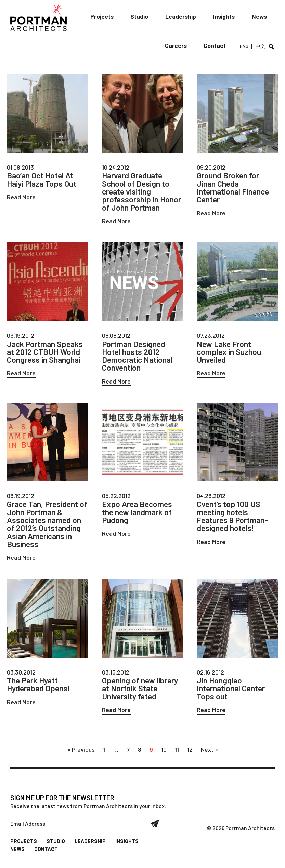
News (260, 17)
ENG (245, 47)
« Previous (81, 755)
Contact (217, 46)
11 (177, 755)
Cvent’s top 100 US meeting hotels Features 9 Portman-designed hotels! (234, 519)
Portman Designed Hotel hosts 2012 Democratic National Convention (139, 358)
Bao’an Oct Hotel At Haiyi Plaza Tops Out (43, 180)
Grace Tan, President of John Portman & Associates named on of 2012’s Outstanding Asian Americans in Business (45, 528)
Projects (108, 17)
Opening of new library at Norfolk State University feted (141, 693)
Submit (155, 829)
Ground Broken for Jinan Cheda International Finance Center (234, 188)
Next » (210, 755)
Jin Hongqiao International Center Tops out (232, 693)
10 (164, 755)
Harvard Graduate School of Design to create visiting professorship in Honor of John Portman (142, 192)
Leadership (184, 17)
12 (190, 755)
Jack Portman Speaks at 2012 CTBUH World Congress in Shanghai (46, 354)
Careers (180, 46)
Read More (21, 197)
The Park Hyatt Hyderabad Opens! (40, 689)
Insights (225, 17)
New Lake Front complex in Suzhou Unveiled (229, 354)
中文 (261, 47)
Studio (144, 17)
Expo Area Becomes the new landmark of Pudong (139, 515)
